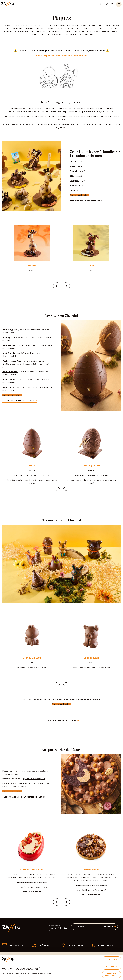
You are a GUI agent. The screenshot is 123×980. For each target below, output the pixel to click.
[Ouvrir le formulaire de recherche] (102, 4)
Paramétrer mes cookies (112, 974)
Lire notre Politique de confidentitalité (14, 977)
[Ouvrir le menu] (119, 4)
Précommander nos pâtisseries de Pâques (25, 797)
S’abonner (109, 927)
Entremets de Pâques (32, 870)
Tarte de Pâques (91, 870)
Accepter (112, 959)
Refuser (112, 967)
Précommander (32, 891)
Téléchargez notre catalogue (87, 201)
